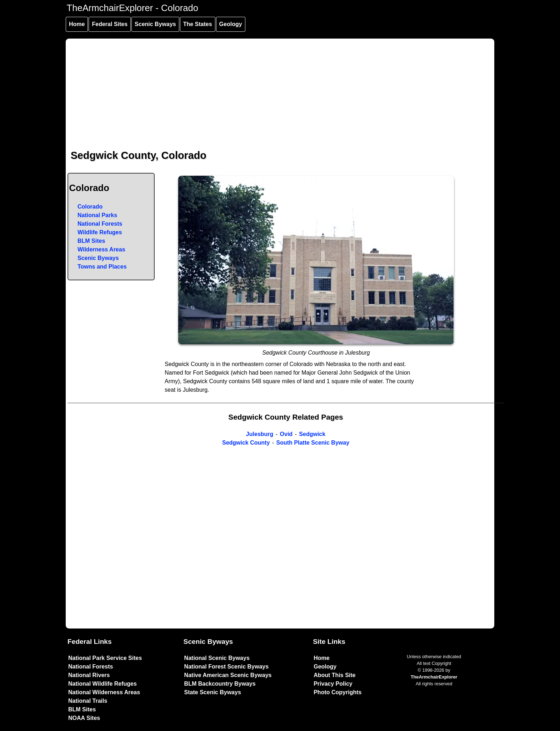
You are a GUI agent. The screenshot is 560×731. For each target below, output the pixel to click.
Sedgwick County (246, 443)
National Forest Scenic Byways (227, 667)
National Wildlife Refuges (102, 684)
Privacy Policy (333, 684)
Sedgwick (312, 434)
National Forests (100, 224)
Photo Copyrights (337, 692)
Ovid (286, 434)
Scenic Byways (155, 24)
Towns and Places (102, 267)
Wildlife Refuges (100, 232)
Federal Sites (110, 24)
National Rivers (89, 675)
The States (198, 24)
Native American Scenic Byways (228, 675)
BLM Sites (91, 241)
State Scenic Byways (213, 692)
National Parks (97, 215)
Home (77, 24)
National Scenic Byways (217, 658)
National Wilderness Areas (104, 692)
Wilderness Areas (101, 249)
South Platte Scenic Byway (313, 443)
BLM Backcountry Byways (220, 684)
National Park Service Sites (105, 658)
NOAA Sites (84, 718)
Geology (231, 24)
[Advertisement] (280, 89)
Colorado (90, 207)
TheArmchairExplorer (434, 677)
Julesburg (260, 434)
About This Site (334, 675)
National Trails (88, 701)
